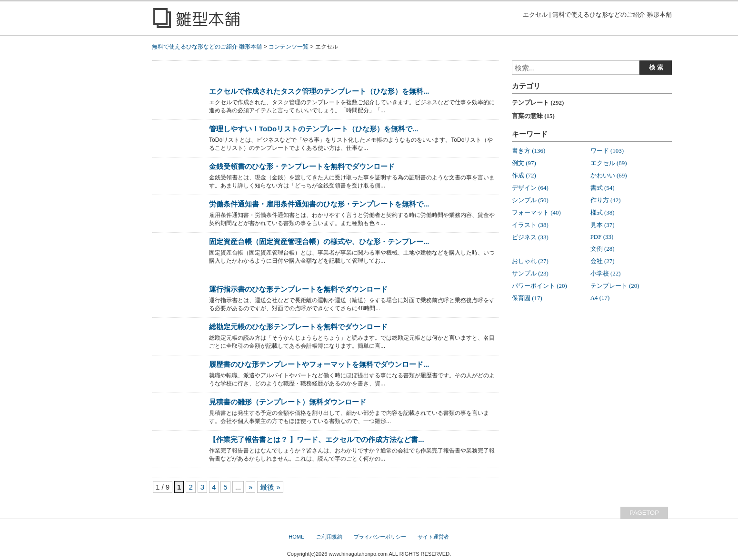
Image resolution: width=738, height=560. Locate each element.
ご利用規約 (329, 537)
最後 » (270, 487)
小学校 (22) (606, 273)
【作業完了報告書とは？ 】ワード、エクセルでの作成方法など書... (317, 439)
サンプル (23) (530, 273)
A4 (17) (600, 298)
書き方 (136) (529, 151)
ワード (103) (607, 151)
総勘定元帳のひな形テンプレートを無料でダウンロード (298, 327)
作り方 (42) (606, 200)
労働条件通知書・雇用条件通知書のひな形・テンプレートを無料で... (319, 204)
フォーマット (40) (536, 212)
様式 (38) (603, 212)
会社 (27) (603, 261)
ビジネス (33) (530, 237)
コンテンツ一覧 (289, 47)
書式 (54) (603, 188)
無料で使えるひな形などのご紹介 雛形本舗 (207, 47)
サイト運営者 (433, 537)
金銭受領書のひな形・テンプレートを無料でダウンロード (302, 166)
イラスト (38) (530, 225)
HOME (296, 537)
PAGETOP (644, 513)
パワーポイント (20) (539, 286)
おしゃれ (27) (530, 261)
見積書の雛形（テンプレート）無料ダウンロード (288, 402)
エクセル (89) (609, 163)
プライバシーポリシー (380, 537)
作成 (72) (524, 175)
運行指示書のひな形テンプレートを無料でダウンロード (298, 289)
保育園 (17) (527, 298)
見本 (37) (603, 225)
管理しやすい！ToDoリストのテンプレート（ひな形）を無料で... (314, 129)
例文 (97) (524, 163)
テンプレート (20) (615, 286)
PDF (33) (602, 237)
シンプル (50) (530, 200)
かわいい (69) (609, 175)
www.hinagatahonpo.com (358, 554)
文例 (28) (603, 249)
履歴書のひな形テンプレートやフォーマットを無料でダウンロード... (319, 364)
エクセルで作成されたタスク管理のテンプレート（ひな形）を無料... (319, 91)
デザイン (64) (530, 188)
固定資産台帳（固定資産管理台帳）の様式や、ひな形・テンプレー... (319, 241)
